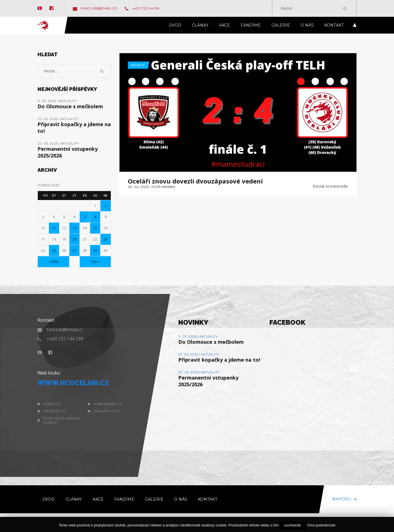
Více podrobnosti (321, 525)
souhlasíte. (293, 525)
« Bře (54, 262)
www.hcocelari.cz (73, 383)
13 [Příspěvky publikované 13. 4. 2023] (74, 228)
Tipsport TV (54, 411)
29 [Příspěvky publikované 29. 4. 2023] (95, 250)
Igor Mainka (163, 187)
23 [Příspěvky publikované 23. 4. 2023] (105, 239)
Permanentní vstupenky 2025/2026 (68, 152)
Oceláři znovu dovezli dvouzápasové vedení (195, 181)
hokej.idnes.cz (108, 404)
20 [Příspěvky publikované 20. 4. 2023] (74, 239)
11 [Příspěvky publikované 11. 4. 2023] (54, 228)
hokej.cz (52, 404)
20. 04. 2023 (138, 187)
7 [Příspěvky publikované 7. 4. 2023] (85, 217)
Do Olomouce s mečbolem (70, 106)
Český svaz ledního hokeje (62, 420)
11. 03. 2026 (47, 101)
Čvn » (95, 262)
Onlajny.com (106, 411)
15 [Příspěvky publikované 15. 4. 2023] (95, 228)
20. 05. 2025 (48, 143)
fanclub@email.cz (95, 8)
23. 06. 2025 (48, 119)
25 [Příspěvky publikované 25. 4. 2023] (54, 250)
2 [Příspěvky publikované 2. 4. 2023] (106, 206)
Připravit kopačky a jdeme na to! (74, 128)
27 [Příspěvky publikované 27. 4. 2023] (74, 250)
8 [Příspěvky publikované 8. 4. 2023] (95, 217)
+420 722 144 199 (142, 8)
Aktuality (138, 65)
